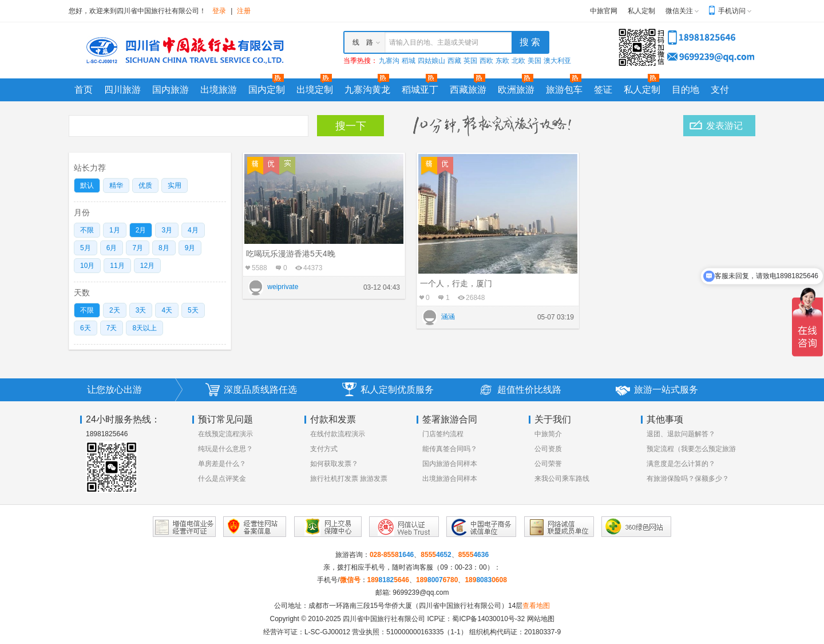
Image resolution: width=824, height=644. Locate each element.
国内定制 (267, 90)
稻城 (409, 61)
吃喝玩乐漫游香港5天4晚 (291, 254)
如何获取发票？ (334, 464)
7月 (138, 248)
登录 (219, 11)
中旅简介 (548, 434)
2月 (141, 230)
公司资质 (548, 449)
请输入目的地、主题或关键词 (434, 42)
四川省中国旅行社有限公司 (384, 619)
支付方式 (324, 449)
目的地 (686, 90)
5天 (193, 310)
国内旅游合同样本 (450, 464)
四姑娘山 (431, 61)
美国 (534, 61)
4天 (167, 310)
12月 (147, 266)
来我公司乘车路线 (562, 479)
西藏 (454, 61)
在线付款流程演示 (338, 434)
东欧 (502, 61)
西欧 (486, 61)
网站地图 (541, 619)
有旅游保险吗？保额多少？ (688, 479)
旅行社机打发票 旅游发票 (349, 479)
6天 (86, 328)
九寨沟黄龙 (367, 90)
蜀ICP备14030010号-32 (488, 619)
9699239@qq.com (421, 592)
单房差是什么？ (222, 464)
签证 (603, 90)
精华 (116, 185)
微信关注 (679, 11)
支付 (720, 90)
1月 (115, 230)
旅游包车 (564, 90)
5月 (86, 248)
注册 (244, 11)
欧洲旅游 (516, 90)
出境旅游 (219, 90)
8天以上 (144, 328)
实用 (175, 185)
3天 (141, 310)
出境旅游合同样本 (450, 479)
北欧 (518, 61)
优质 (145, 185)
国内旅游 (171, 90)
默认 (87, 185)
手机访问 (732, 11)
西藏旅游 (468, 90)
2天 (115, 310)
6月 (112, 248)
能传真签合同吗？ (450, 449)
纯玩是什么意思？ (225, 449)
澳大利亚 (557, 61)
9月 (190, 248)
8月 (164, 248)
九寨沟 (389, 61)
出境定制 (315, 90)
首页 (84, 90)
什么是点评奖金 (222, 479)
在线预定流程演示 (225, 434)
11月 (117, 266)
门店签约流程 (443, 434)
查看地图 (536, 606)
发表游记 (724, 126)
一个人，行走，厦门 (456, 283)
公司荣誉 (548, 464)
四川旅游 (122, 90)
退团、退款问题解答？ (681, 434)
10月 (87, 266)
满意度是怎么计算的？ (681, 464)
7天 (112, 328)
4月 (193, 230)
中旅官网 (604, 11)
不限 (87, 230)
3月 (167, 230)
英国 (470, 61)
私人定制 (641, 11)
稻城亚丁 (420, 90)
